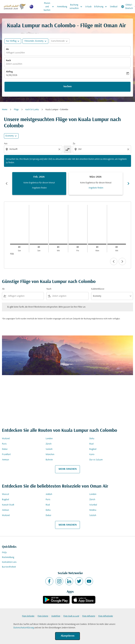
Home (5, 110)
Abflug (9, 72)
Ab (7, 49)
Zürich (49, 444)
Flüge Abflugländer (106, 616)
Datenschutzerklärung (24, 628)
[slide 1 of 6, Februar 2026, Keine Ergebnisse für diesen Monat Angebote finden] (39, 184)
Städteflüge (56, 616)
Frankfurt (6, 454)
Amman (5, 460)
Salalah (49, 449)
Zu (74, 144)
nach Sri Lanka (32, 110)
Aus (6, 144)
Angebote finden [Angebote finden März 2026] (96, 188)
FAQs (4, 553)
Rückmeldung (8, 557)
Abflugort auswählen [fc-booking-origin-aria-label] (15, 53)
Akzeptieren (68, 636)
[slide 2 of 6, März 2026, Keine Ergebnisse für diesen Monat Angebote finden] (96, 184)
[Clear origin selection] (60, 149)
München (50, 454)
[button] (35, 41)
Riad (91, 444)
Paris (4, 444)
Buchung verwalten (77, 7)
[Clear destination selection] (129, 149)
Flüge (16, 110)
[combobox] (33, 149)
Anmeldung (62, 7)
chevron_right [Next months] (128, 184)
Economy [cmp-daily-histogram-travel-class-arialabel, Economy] (10, 136)
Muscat (6, 494)
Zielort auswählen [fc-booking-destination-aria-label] (14, 64)
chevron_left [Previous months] (7, 184)
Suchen (67, 87)
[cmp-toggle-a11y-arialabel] (67, 149)
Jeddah (49, 494)
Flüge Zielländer (28, 616)
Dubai (5, 449)
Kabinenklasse (98, 289)
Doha (92, 439)
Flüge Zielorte (43, 616)
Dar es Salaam (96, 460)
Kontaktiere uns (9, 562)
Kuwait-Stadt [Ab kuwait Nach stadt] (8, 505)
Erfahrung (101, 7)
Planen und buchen (50, 7)
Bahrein (49, 460)
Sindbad (114, 7)
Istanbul (93, 505)
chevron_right (122, 261)
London (49, 439)
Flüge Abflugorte (89, 616)
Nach (8, 61)
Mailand (6, 439)
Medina (93, 510)
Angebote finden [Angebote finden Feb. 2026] (39, 188)
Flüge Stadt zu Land (71, 616)
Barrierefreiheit (9, 567)
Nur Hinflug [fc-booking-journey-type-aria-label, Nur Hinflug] (11, 41)
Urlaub (88, 7)
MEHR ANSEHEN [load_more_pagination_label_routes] (68, 469)
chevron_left (114, 261)
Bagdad (93, 449)
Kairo (92, 454)
